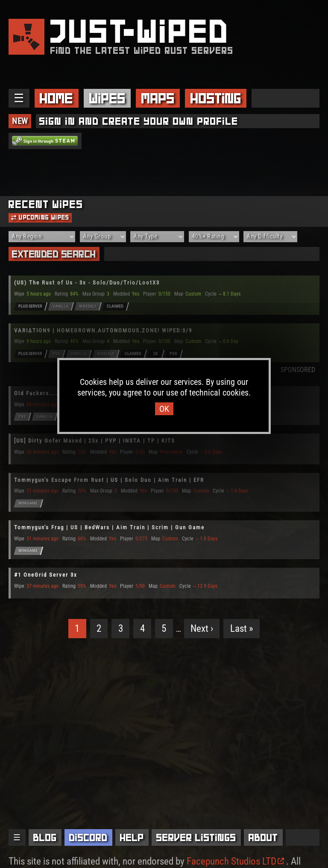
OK (164, 409)
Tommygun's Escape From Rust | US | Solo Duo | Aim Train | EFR (109, 480)
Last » (242, 629)
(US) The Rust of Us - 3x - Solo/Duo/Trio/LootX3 (87, 283)
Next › (202, 629)
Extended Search (54, 254)
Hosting (216, 98)
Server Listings (196, 837)
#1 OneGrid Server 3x (46, 575)
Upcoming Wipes (40, 217)
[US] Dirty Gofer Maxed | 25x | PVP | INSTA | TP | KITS (95, 441)
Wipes (107, 98)
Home (56, 98)
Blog (45, 837)
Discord (88, 837)
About (263, 837)
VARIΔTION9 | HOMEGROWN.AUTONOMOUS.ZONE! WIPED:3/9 (103, 330)
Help (132, 837)
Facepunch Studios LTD (235, 861)
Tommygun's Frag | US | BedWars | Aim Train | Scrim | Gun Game (109, 527)
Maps (158, 98)
